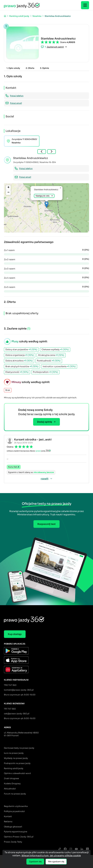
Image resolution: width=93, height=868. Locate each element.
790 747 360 (10, 685)
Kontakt (8, 816)
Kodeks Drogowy (12, 783)
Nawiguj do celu (44, 196)
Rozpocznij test (46, 524)
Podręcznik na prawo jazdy (17, 763)
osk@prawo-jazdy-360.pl (17, 714)
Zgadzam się (35, 861)
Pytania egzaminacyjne (15, 832)
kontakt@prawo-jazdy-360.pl (19, 690)
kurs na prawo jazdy (14, 753)
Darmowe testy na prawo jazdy (19, 748)
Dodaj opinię (46, 422)
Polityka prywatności (14, 811)
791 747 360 (10, 709)
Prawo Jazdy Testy (13, 842)
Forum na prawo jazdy (15, 794)
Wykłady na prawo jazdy (16, 758)
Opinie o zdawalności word (17, 773)
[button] (46, 204)
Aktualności (10, 789)
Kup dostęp (15, 634)
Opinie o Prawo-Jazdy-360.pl (19, 837)
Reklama (8, 822)
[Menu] (85, 5)
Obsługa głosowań (13, 827)
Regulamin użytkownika (16, 806)
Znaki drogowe (11, 778)
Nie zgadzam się (56, 861)
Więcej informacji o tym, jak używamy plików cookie (51, 855)
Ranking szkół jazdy (14, 768)
